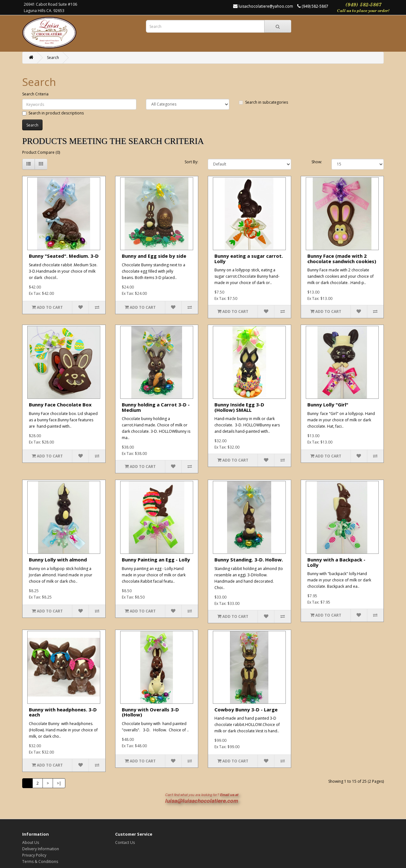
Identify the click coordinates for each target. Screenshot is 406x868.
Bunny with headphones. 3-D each (63, 712)
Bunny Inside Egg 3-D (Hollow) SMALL (239, 407)
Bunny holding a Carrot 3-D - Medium (156, 407)
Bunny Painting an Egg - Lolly (156, 560)
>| (59, 783)
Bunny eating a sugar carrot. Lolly (249, 259)
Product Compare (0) (41, 152)
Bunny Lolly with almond (58, 560)
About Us (31, 842)
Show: (317, 162)
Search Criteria (35, 94)
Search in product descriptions (53, 113)
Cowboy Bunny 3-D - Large (246, 709)
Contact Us (125, 842)
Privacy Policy (34, 855)
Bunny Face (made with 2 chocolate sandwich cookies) (342, 259)
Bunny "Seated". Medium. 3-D (64, 256)
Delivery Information (41, 849)
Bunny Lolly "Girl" (328, 405)
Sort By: (191, 162)
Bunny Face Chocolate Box (60, 405)
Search (53, 58)
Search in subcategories (263, 102)
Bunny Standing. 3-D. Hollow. (249, 560)
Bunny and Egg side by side (154, 256)
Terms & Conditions (40, 862)
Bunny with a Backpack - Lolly (336, 562)
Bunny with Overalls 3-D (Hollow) (150, 712)
